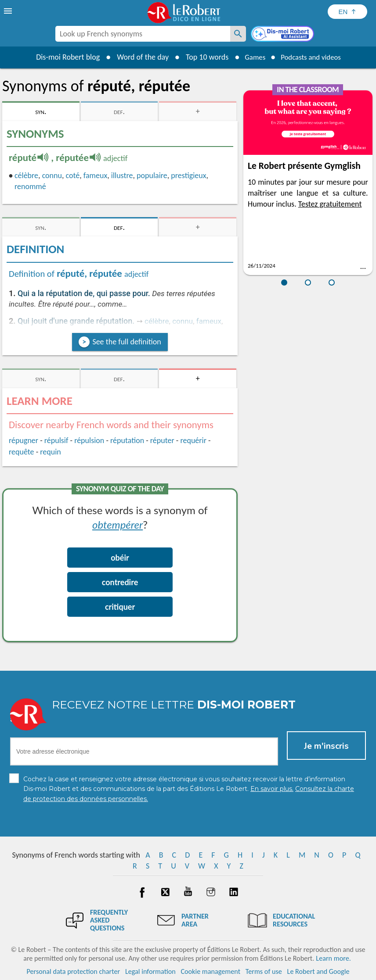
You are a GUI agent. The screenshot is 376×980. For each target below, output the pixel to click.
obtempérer (117, 524)
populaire (152, 175)
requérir (193, 440)
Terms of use (264, 971)
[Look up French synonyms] (238, 34)
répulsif (56, 440)
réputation (127, 440)
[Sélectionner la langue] (347, 12)
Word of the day (138, 57)
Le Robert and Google (318, 971)
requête (22, 452)
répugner (23, 440)
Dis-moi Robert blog (63, 57)
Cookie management (210, 971)
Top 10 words (202, 57)
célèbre (26, 175)
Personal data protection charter (74, 971)
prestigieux (188, 175)
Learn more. (333, 958)
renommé (30, 186)
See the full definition (127, 342)
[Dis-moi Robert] (283, 35)
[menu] (9, 11)
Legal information (150, 971)
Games (252, 57)
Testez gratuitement (330, 204)
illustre (122, 175)
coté (73, 175)
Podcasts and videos (313, 57)
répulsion (89, 440)
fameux (95, 175)
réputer (162, 440)
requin (51, 452)
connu (52, 175)
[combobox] (143, 34)
